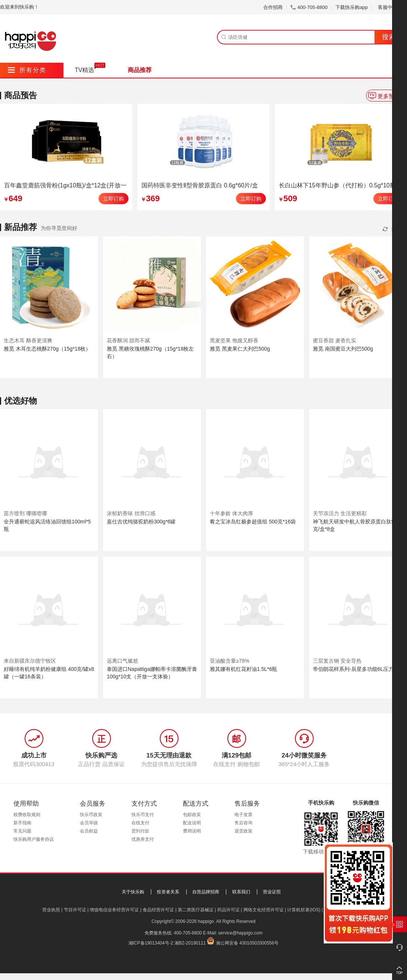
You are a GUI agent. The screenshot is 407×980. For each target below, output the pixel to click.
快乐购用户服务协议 (34, 839)
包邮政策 (192, 815)
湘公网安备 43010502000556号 (247, 943)
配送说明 (192, 823)
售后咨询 (243, 823)
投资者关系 (168, 892)
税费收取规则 (27, 815)
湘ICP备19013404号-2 (151, 943)
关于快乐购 (133, 892)
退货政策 (243, 831)
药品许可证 (229, 910)
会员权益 (89, 831)
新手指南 (22, 823)
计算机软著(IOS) (304, 910)
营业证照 (272, 892)
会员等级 (89, 823)
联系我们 (241, 892)
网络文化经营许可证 (264, 910)
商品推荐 (140, 70)
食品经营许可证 (158, 910)
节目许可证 (75, 910)
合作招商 (273, 7)
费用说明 (192, 831)
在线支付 (140, 823)
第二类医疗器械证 (196, 910)
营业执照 (51, 910)
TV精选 (84, 70)
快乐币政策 (91, 815)
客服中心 (390, 7)
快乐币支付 (143, 815)
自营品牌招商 (206, 892)
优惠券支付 (143, 839)
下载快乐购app (352, 7)
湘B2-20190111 (190, 943)
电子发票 (243, 815)
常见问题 (22, 831)
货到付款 (140, 831)
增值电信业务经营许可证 (114, 910)
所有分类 (27, 70)
